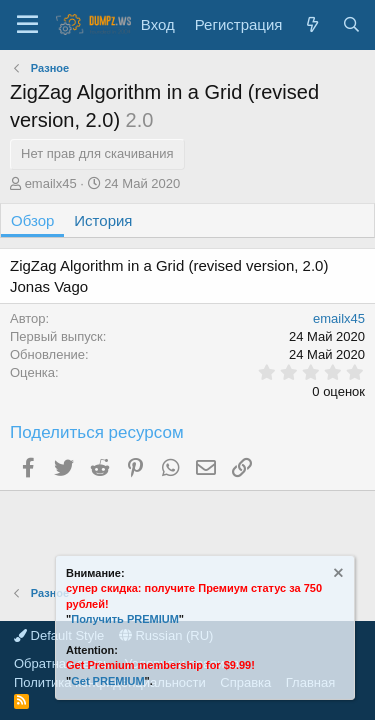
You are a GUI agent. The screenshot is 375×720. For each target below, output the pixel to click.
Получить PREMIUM (125, 619)
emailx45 (51, 183)
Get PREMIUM (107, 681)
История (103, 220)
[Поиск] (351, 24)
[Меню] (27, 25)
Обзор (32, 220)
